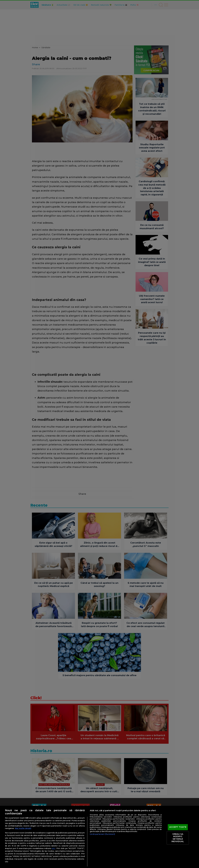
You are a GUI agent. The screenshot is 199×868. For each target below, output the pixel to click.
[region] (99, 837)
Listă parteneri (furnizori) (102, 834)
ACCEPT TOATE (178, 827)
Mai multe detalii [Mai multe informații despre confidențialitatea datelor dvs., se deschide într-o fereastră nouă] (23, 828)
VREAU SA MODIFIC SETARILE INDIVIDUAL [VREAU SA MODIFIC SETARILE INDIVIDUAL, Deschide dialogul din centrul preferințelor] (178, 838)
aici (54, 848)
